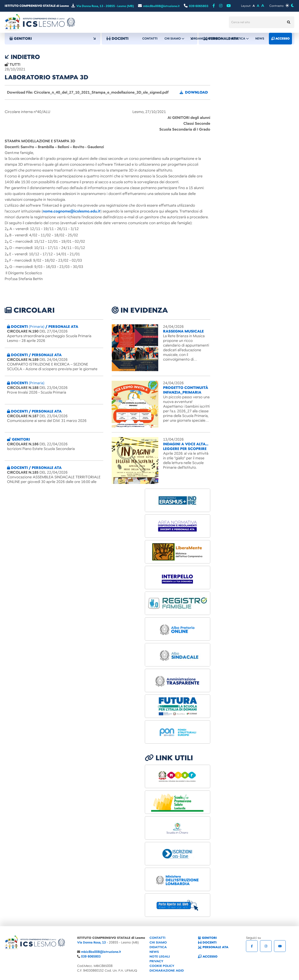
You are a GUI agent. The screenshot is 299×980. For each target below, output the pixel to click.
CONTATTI (157, 938)
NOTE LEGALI (160, 956)
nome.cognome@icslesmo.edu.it (72, 211)
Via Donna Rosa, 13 (91, 942)
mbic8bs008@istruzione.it (101, 952)
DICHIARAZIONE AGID (167, 971)
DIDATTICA (158, 947)
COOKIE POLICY (162, 966)
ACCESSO (208, 956)
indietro (22, 57)
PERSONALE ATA (213, 947)
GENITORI (53, 39)
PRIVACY (156, 961)
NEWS (154, 952)
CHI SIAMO (158, 942)
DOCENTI (207, 942)
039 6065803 (91, 956)
